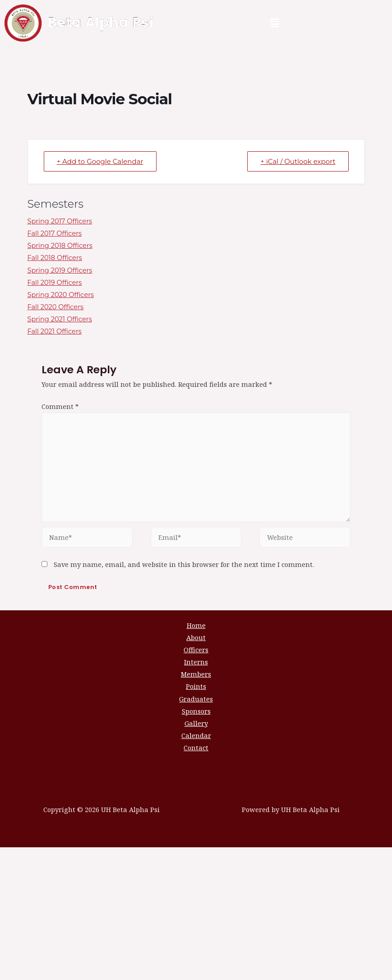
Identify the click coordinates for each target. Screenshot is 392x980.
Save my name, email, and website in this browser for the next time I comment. (184, 564)
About (196, 637)
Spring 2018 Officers (60, 246)
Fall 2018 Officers (55, 258)
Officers (196, 650)
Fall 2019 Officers (55, 283)
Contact (196, 748)
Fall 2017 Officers (55, 233)
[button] (274, 23)
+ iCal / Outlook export (298, 161)
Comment (60, 406)
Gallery (196, 723)
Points (196, 686)
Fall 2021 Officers (55, 331)
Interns (196, 662)
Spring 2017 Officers (60, 221)
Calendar (196, 735)
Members (196, 674)
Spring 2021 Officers (60, 319)
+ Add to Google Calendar (100, 161)
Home (196, 625)
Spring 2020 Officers (61, 295)
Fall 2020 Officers (56, 307)
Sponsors (196, 711)
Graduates (196, 699)
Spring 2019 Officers (60, 270)
